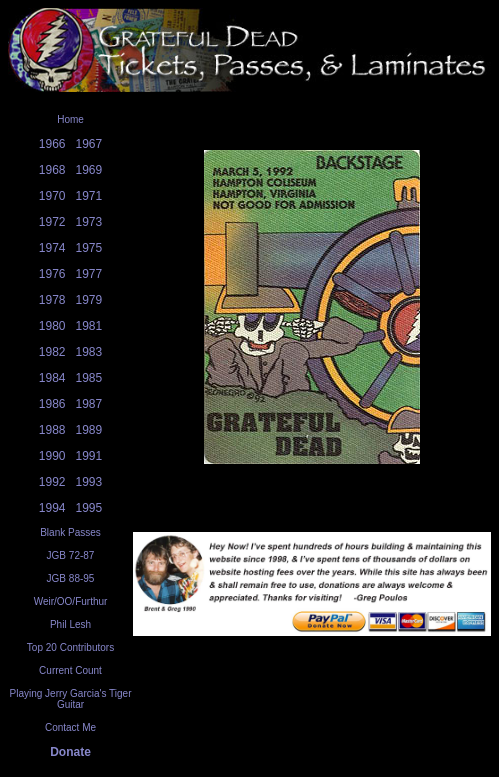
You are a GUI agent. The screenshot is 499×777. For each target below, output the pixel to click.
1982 (52, 352)
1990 (52, 456)
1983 (89, 352)
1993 (89, 482)
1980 (52, 326)
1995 (89, 508)
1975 (89, 248)
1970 (52, 196)
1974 (52, 248)
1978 (52, 300)
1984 (52, 378)
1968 (52, 170)
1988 (52, 430)
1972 (52, 222)
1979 (89, 300)
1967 (89, 144)
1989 (89, 430)
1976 (52, 274)
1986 (52, 404)
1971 (89, 196)
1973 (89, 222)
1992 (52, 482)
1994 (52, 508)
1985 (89, 378)
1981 (89, 326)
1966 (52, 144)
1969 (89, 170)
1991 (89, 456)
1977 (89, 274)
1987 (89, 404)
